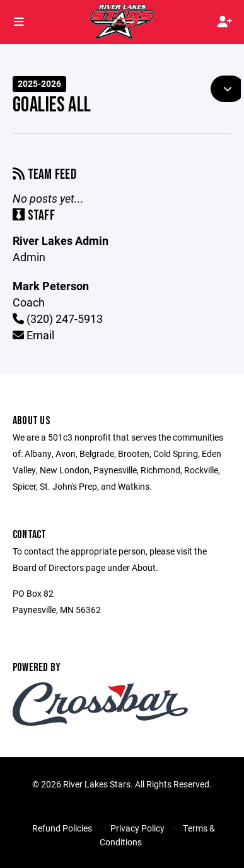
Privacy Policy (137, 828)
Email (33, 335)
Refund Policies (62, 828)
